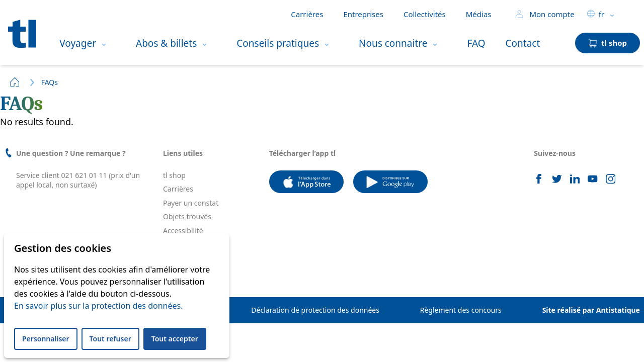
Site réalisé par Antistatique (591, 310)
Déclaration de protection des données (315, 310)
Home (15, 82)
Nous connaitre (393, 43)
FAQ (476, 43)
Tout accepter (175, 339)
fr (595, 14)
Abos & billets (166, 43)
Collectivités (425, 14)
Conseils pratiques (278, 43)
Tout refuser (110, 339)
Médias (479, 14)
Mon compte (545, 14)
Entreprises (363, 14)
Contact (523, 43)
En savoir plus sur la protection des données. (98, 306)
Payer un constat (191, 203)
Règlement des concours (461, 310)
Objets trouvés (187, 216)
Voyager (78, 43)
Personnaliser (46, 339)
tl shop (174, 175)
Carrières (307, 14)
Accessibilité (183, 231)
